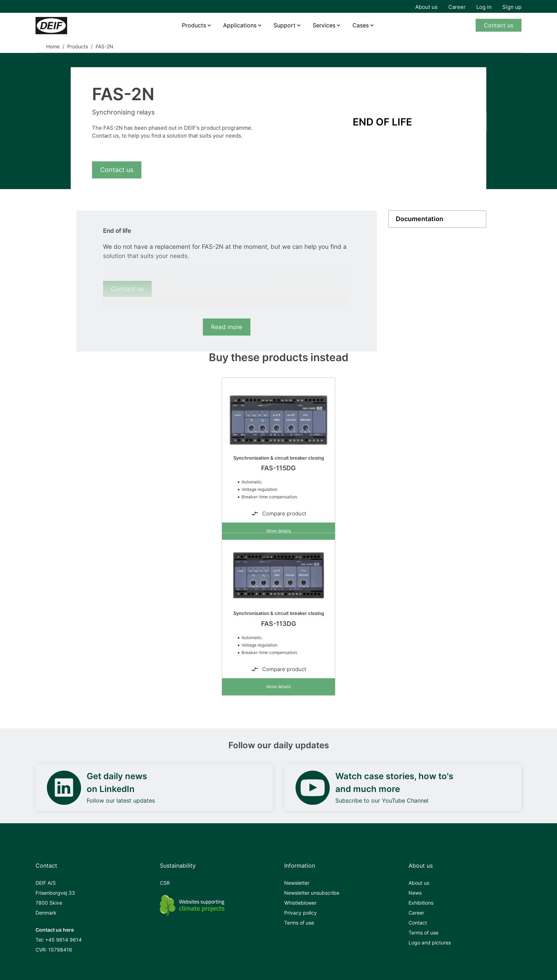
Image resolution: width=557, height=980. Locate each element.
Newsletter (297, 883)
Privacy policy (301, 913)
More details (279, 531)
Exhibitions (421, 903)
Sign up (512, 7)
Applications (240, 25)
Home (53, 46)
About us (426, 7)
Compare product (278, 514)
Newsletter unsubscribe (312, 893)
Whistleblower (300, 903)
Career (457, 7)
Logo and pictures (430, 942)
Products (194, 25)
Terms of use (299, 923)
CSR (165, 883)
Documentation (420, 219)
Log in (484, 7)
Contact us (499, 25)
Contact (418, 923)
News (415, 893)
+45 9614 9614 (63, 940)
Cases (361, 25)
